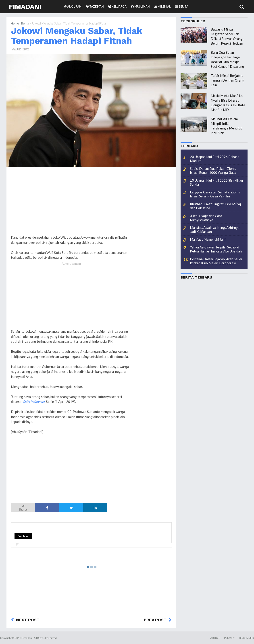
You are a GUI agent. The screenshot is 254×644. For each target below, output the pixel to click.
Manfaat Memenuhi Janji (208, 239)
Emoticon (23, 536)
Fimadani (25, 7)
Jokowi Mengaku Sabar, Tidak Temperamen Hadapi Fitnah (77, 36)
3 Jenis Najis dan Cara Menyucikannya (206, 218)
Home (15, 23)
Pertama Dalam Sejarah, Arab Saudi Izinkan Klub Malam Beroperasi (216, 261)
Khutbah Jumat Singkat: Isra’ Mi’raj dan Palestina (215, 206)
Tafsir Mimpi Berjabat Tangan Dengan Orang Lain (228, 80)
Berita (25, 23)
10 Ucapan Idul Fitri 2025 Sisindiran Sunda (216, 182)
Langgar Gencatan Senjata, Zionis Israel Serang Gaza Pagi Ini (215, 194)
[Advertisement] (154, 238)
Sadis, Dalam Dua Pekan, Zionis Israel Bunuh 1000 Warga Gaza (213, 170)
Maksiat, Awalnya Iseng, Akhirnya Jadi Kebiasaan (215, 230)
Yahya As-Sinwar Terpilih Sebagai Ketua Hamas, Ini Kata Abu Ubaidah (216, 249)
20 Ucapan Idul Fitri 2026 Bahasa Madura (215, 159)
